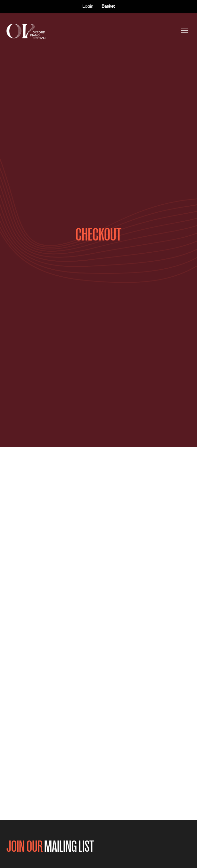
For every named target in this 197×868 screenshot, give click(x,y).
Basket (108, 6)
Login (88, 6)
